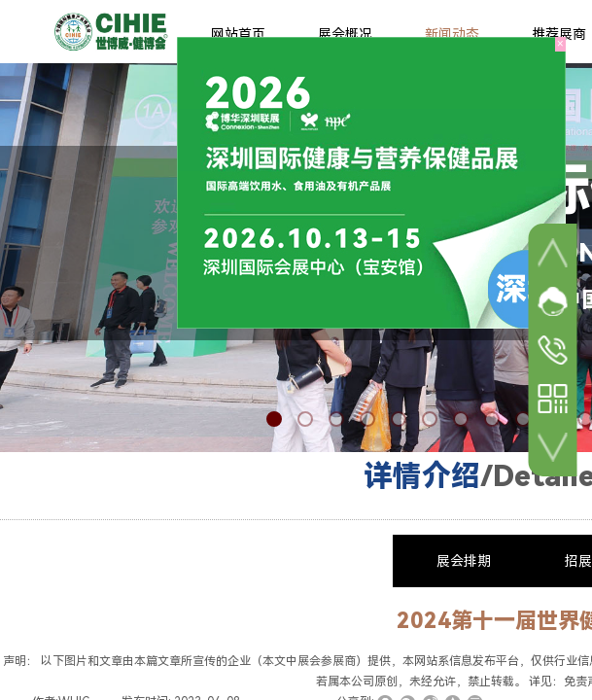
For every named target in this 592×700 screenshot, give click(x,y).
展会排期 (464, 561)
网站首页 (238, 34)
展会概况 (345, 34)
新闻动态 (452, 34)
